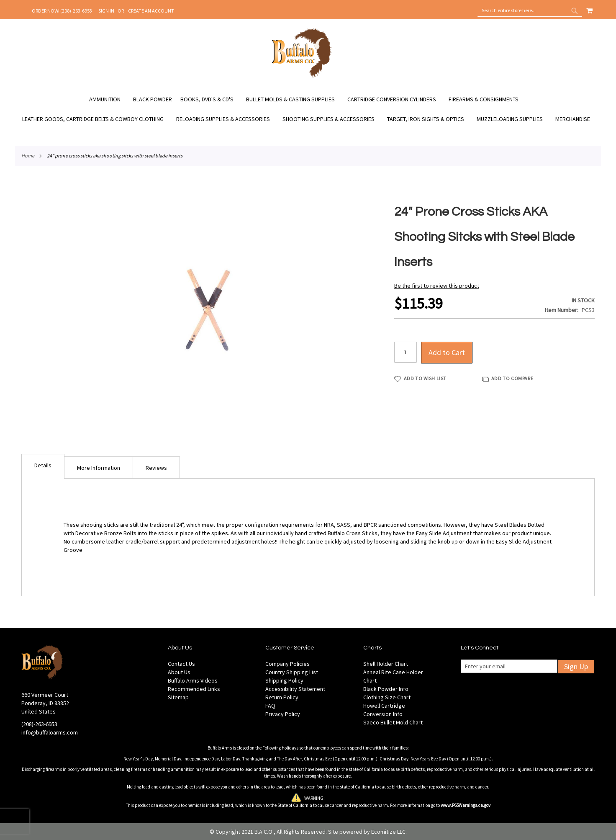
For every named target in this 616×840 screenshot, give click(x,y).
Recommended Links (194, 689)
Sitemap (178, 697)
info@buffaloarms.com (50, 732)
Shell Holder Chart (386, 664)
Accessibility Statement (295, 689)
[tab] (43, 466)
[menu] (308, 109)
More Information (99, 468)
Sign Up (576, 666)
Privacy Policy (283, 714)
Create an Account (151, 11)
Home (28, 156)
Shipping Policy (284, 680)
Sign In (106, 11)
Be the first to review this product (437, 286)
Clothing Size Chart (387, 697)
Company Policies (287, 664)
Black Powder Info (386, 689)
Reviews (156, 468)
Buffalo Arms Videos (193, 680)
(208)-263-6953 (39, 724)
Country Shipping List (292, 672)
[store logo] (302, 77)
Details (43, 465)
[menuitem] (109, 99)
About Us (179, 672)
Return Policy (282, 697)
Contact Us (181, 664)
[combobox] (530, 10)
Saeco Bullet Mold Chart (393, 722)
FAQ (270, 706)
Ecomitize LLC (388, 832)
